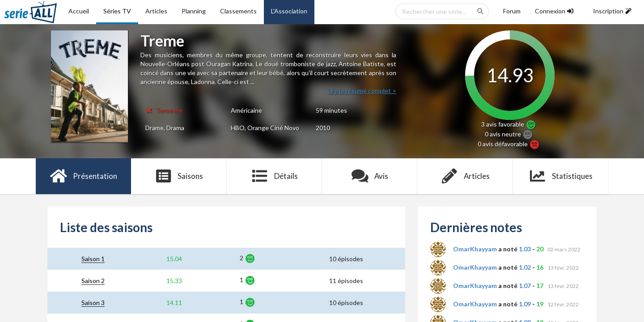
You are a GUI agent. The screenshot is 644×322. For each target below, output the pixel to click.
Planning (194, 11)
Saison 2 (93, 281)
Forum (512, 11)
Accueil (79, 11)
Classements (238, 11)
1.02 (525, 267)
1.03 (525, 249)
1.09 (525, 304)
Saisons (179, 176)
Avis (370, 176)
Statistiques (561, 176)
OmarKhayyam (475, 249)
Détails (274, 176)
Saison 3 (93, 303)
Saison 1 (93, 259)
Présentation (83, 176)
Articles (156, 11)
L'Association (289, 11)
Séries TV (117, 11)
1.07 (525, 286)
